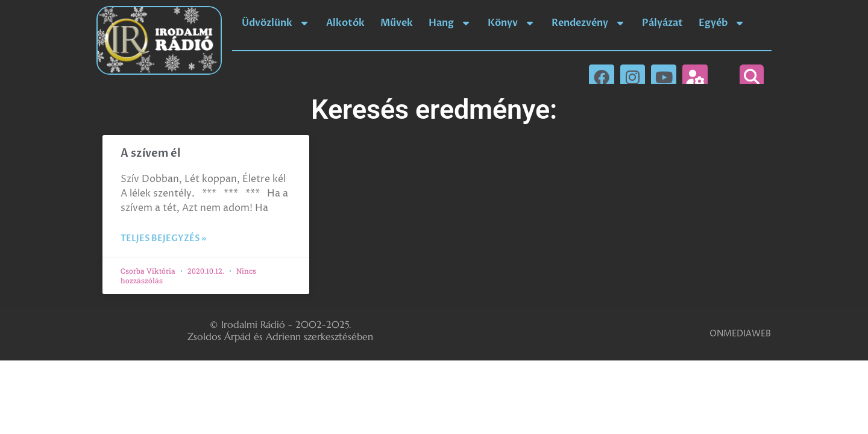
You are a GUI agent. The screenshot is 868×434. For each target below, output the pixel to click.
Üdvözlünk (276, 23)
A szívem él (150, 153)
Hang (450, 23)
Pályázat (662, 23)
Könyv (512, 23)
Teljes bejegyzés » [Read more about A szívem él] (163, 238)
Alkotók (345, 23)
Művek (397, 23)
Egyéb (722, 23)
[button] (752, 77)
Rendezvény (589, 23)
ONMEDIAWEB (740, 334)
